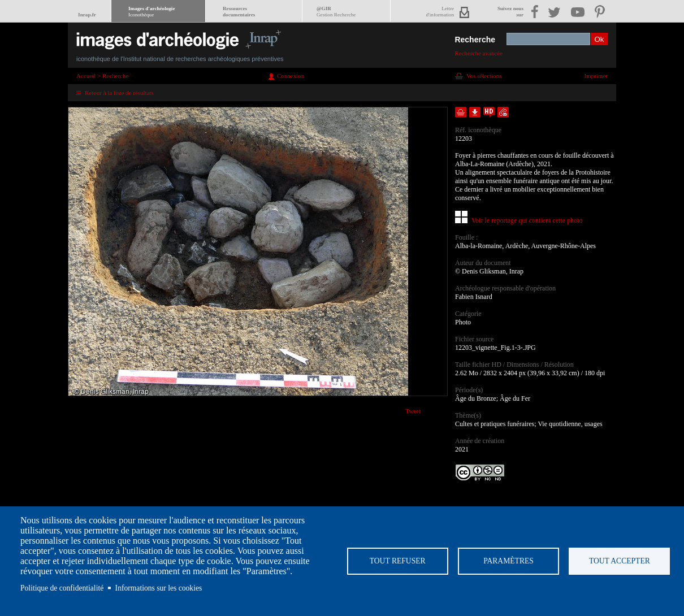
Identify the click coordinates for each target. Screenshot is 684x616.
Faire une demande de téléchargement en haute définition (489, 112)
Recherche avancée (479, 53)
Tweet (413, 411)
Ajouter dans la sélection (461, 112)
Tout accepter (620, 561)
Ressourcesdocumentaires (239, 12)
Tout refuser (398, 561)
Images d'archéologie (151, 12)
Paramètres (508, 561)
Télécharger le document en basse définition (475, 112)
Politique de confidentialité (62, 588)
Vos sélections (484, 76)
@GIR (336, 12)
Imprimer (596, 76)
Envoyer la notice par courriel (503, 112)
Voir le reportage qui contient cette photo (527, 220)
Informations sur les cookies (159, 588)
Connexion (291, 76)
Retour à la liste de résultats (119, 93)
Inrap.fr (87, 15)
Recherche (475, 40)
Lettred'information (440, 12)
